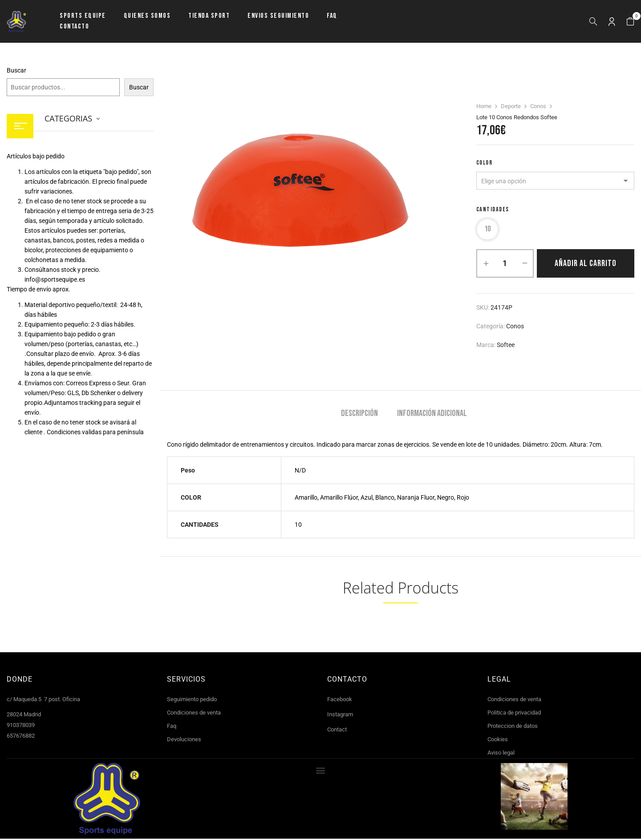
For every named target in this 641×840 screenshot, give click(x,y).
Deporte (511, 106)
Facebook (340, 701)
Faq (172, 727)
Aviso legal (501, 754)
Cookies (498, 741)
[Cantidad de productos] (505, 265)
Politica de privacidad (514, 714)
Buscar (16, 70)
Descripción (359, 415)
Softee (506, 346)
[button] (630, 22)
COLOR (485, 163)
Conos (538, 106)
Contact (337, 731)
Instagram (340, 716)
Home (484, 106)
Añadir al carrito (586, 265)
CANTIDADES (493, 209)
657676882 (21, 737)
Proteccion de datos (513, 727)
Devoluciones (184, 741)
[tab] (359, 416)
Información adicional (432, 415)
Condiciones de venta (194, 714)
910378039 (21, 726)
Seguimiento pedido (192, 701)
